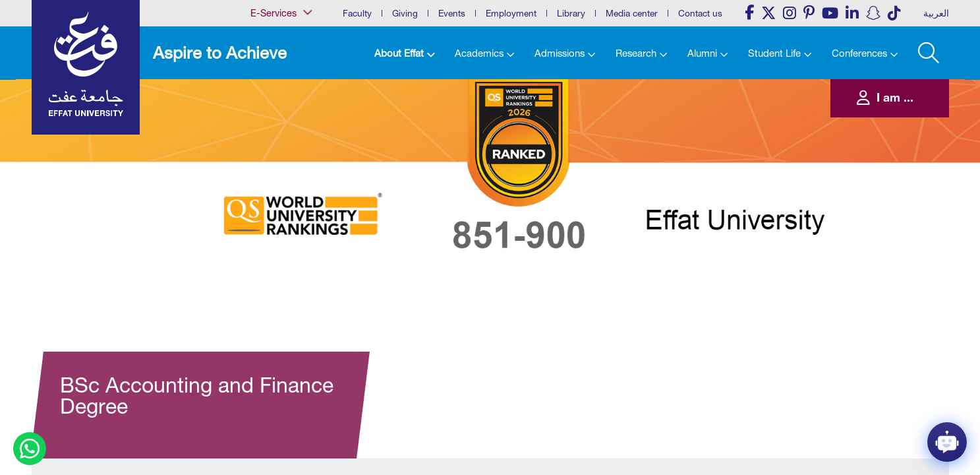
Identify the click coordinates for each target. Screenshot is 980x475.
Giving (405, 13)
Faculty (357, 13)
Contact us (700, 13)
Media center (632, 13)
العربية (936, 13)
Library (571, 13)
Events (452, 13)
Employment (511, 13)
